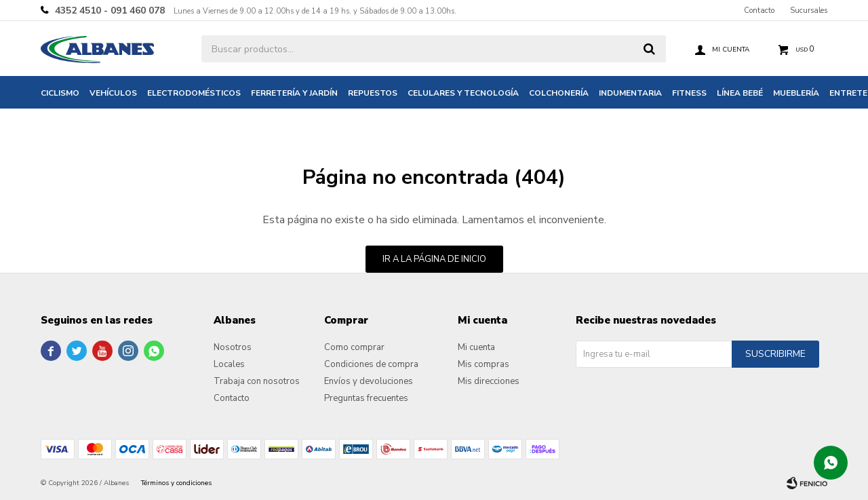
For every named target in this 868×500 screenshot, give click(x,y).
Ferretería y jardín (294, 93)
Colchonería (559, 93)
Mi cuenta (476, 347)
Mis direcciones (489, 381)
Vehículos (113, 93)
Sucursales (809, 11)
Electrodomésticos (194, 93)
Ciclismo (60, 93)
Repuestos (373, 93)
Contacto (759, 11)
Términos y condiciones (176, 483)
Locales (229, 364)
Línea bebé (740, 93)
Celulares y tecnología (463, 93)
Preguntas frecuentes (366, 398)
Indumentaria (630, 93)
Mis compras (484, 364)
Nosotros (233, 347)
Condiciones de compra (371, 364)
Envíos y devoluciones (369, 381)
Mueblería (796, 93)
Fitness (689, 93)
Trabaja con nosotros (257, 381)
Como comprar (354, 347)
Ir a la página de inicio (434, 259)
